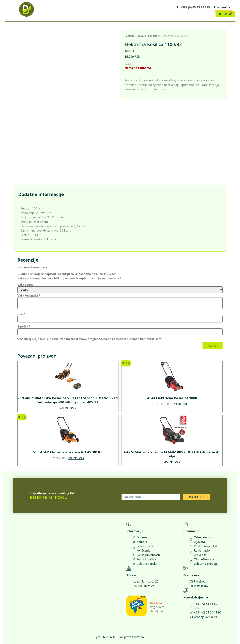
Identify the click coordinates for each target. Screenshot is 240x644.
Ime (21, 314)
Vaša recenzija (29, 295)
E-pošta (24, 326)
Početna (130, 36)
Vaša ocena (27, 285)
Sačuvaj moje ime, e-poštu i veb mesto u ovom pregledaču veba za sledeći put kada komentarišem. (91, 339)
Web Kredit (157, 603)
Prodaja (141, 36)
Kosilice (153, 36)
